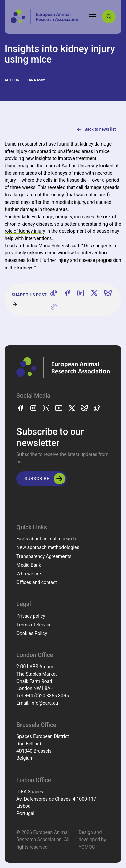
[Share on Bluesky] (108, 293)
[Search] (109, 17)
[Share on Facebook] (67, 293)
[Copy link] (54, 307)
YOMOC (87, 847)
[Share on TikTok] (54, 293)
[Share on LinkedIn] (81, 293)
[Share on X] (94, 293)
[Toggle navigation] (93, 17)
